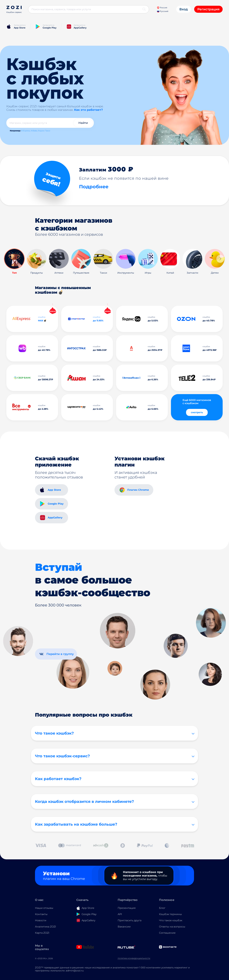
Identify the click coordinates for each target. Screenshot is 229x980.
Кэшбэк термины (170, 914)
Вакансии (124, 927)
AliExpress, (26, 131)
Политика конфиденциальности (134, 958)
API (120, 914)
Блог (162, 908)
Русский (163, 11)
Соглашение (167, 933)
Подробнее (94, 187)
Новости (41, 920)
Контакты (41, 914)
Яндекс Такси (44, 131)
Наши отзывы (44, 908)
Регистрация (208, 9)
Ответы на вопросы (172, 927)
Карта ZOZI (42, 933)
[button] (220, 259)
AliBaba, (34, 131)
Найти (83, 123)
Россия (162, 8)
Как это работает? (88, 110)
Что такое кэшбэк (171, 920)
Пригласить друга (130, 920)
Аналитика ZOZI (45, 927)
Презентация (127, 908)
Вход (184, 9)
